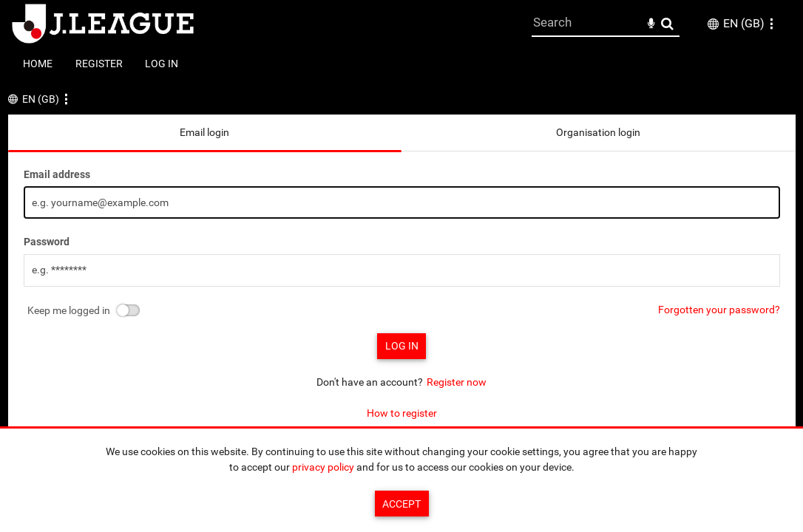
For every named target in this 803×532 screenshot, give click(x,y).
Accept (402, 504)
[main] (402, 268)
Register (99, 64)
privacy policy (323, 467)
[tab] (205, 133)
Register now (457, 382)
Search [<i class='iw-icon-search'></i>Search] (667, 23)
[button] (771, 24)
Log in (162, 64)
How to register (402, 413)
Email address (57, 174)
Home (38, 64)
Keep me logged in (69, 310)
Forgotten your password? (719, 310)
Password (47, 242)
